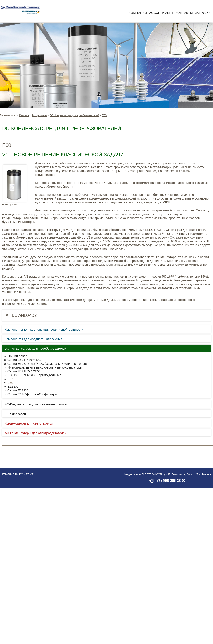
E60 (104, 115)
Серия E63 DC (18, 390)
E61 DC (13, 386)
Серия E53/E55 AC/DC (24, 371)
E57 (10, 379)
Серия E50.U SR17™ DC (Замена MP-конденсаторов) (47, 364)
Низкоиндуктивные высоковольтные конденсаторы (45, 367)
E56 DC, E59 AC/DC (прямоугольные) (35, 375)
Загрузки (203, 13)
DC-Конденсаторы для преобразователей (74, 115)
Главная (24, 115)
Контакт (26, 474)
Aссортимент (161, 13)
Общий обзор (17, 356)
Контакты (184, 13)
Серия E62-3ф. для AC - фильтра (32, 394)
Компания (138, 13)
